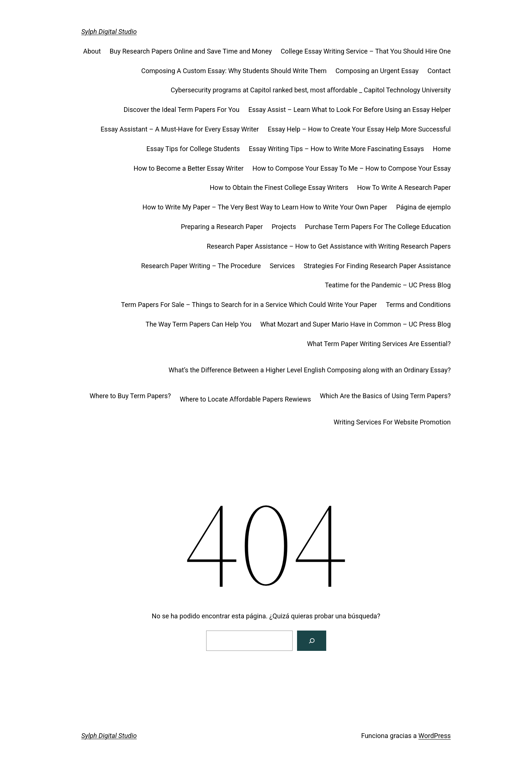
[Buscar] (312, 641)
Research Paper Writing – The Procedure (201, 266)
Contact (439, 71)
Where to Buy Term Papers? (130, 396)
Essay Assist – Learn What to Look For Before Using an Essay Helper (349, 110)
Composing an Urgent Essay (377, 71)
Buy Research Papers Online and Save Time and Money (191, 51)
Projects (284, 227)
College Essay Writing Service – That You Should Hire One (366, 51)
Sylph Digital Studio (109, 32)
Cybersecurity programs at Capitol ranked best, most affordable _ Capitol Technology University (311, 90)
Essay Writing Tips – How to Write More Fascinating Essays (336, 149)
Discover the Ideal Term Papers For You (181, 110)
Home (442, 149)
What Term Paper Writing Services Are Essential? (379, 344)
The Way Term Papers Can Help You (199, 324)
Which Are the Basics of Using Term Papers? (385, 396)
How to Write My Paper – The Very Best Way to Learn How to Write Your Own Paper (265, 207)
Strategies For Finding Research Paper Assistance (377, 266)
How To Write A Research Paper (404, 187)
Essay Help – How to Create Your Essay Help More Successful (359, 129)
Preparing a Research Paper (222, 227)
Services (282, 266)
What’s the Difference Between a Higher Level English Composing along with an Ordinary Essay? (310, 370)
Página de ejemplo (423, 207)
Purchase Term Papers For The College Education (378, 227)
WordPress (435, 736)
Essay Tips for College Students (193, 149)
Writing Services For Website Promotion (392, 422)
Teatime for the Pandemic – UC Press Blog (388, 285)
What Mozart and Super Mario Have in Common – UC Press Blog (356, 324)
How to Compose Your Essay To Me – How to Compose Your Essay (352, 168)
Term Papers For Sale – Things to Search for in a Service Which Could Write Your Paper (249, 305)
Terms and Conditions (418, 305)
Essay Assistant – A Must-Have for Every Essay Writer (180, 129)
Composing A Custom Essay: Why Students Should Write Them (234, 71)
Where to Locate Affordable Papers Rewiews (245, 399)
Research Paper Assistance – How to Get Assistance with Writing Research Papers (329, 246)
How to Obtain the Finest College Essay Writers (279, 187)
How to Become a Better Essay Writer (188, 168)
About (92, 51)
